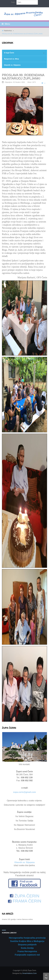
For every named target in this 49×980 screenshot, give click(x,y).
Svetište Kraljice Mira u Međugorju (27, 941)
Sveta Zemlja (27, 948)
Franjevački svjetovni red (27, 955)
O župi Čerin (9, 53)
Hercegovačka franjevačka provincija (27, 938)
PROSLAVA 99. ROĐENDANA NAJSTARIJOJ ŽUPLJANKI (23, 77)
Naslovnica (8, 31)
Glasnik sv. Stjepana (12, 65)
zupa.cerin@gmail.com (25, 792)
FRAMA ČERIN (25, 901)
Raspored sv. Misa (11, 59)
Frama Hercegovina (27, 951)
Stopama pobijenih (27, 945)
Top (46, 976)
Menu (6, 24)
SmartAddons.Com (30, 973)
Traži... (14, 2)
